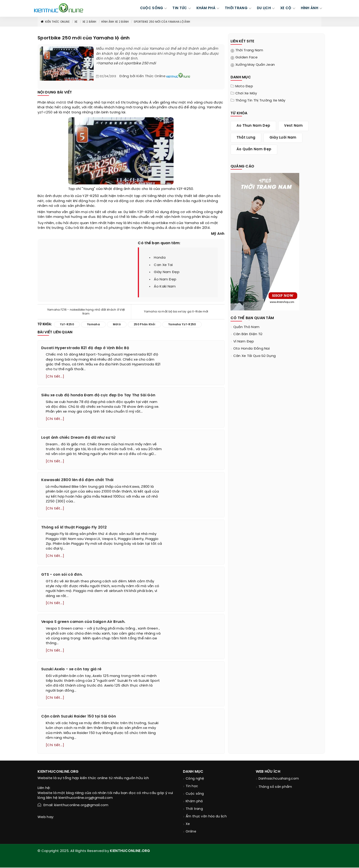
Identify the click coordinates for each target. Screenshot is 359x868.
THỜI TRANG (236, 8)
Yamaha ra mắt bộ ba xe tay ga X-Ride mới (176, 312)
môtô (61, 103)
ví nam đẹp (244, 342)
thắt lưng (246, 138)
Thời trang (194, 810)
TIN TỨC (180, 8)
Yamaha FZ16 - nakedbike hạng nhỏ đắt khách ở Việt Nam (86, 312)
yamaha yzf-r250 (182, 324)
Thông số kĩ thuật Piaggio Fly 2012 (74, 527)
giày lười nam (283, 138)
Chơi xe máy (246, 93)
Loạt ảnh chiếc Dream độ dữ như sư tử (78, 438)
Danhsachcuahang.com (279, 779)
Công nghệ (195, 779)
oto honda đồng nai (252, 349)
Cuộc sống (195, 795)
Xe (76, 22)
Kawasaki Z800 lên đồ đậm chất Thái (77, 480)
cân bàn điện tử (248, 334)
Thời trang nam (249, 50)
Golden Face (246, 58)
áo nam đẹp (165, 279)
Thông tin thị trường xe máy (260, 101)
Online (191, 832)
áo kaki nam (165, 287)
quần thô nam (246, 327)
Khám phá (194, 802)
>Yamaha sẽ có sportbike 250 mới (126, 63)
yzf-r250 (45, 112)
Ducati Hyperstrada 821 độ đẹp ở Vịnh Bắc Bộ (85, 348)
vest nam (293, 126)
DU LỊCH (264, 8)
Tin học (192, 787)
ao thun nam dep (253, 126)
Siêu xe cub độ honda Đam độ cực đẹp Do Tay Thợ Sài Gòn (98, 395)
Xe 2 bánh (89, 22)
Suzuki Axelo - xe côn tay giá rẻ (71, 670)
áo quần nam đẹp (254, 149)
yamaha (168, 189)
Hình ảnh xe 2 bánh (115, 22)
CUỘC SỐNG (152, 8)
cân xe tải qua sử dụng (255, 356)
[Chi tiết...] (55, 377)
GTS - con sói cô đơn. (62, 575)
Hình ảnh (310, 8)
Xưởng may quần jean (255, 65)
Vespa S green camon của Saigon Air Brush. (83, 622)
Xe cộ (286, 8)
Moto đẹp (244, 86)
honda (160, 258)
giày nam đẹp (167, 272)
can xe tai (163, 265)
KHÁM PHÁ (206, 8)
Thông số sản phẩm (275, 788)
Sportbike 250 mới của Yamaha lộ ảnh (162, 22)
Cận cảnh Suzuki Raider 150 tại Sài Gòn (79, 717)
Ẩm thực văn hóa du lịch (206, 817)
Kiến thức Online (55, 22)
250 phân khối (144, 324)
